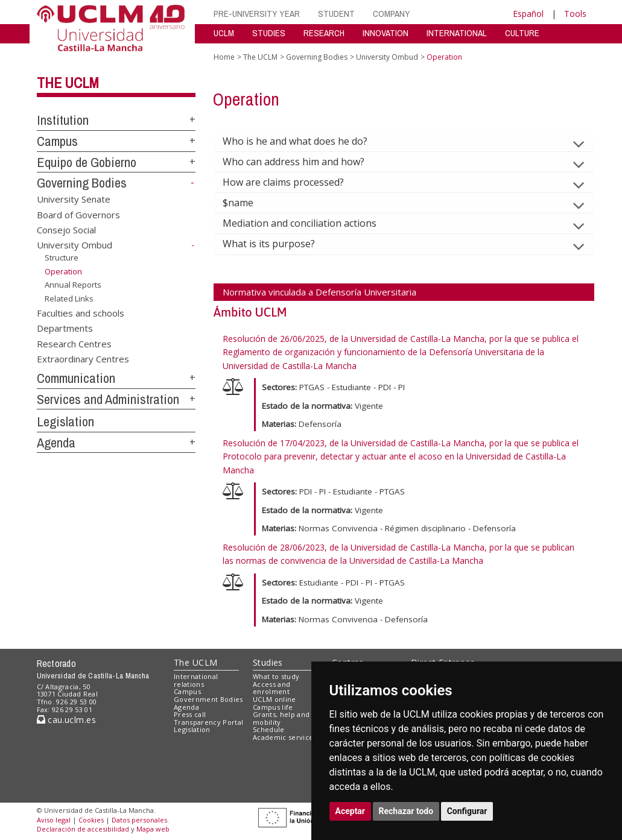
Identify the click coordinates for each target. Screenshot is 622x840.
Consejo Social (66, 230)
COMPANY (392, 14)
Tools (575, 14)
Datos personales (139, 820)
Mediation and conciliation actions (309, 223)
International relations (196, 680)
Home (224, 57)
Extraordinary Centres (83, 358)
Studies (268, 662)
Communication (76, 378)
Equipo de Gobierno (87, 162)
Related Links (69, 298)
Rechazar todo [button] (406, 811)
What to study (276, 676)
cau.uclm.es (66, 720)
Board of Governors (78, 214)
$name (248, 203)
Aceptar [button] (351, 811)
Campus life (273, 707)
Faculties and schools (81, 312)
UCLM (224, 33)
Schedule (269, 729)
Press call (190, 714)
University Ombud (75, 245)
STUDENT (336, 14)
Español (528, 14)
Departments (65, 328)
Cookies (91, 820)
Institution (63, 120)
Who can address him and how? (303, 162)
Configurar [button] (467, 811)
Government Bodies (208, 699)
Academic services (285, 737)
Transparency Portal (208, 722)
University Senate (74, 199)
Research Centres (74, 343)
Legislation (65, 422)
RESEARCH (324, 33)
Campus (57, 141)
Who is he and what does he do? (305, 141)
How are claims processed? (293, 182)
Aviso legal (54, 820)
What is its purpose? (278, 244)
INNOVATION (386, 33)
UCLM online (275, 699)
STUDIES (269, 33)
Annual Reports (73, 285)
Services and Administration (108, 399)
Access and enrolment (271, 688)
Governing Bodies (82, 183)
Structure (62, 257)
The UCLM (68, 83)
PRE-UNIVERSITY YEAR (257, 14)
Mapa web (153, 829)
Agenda (56, 443)
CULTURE (522, 33)
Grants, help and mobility (281, 718)
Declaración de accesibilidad (83, 829)
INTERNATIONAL (457, 33)
